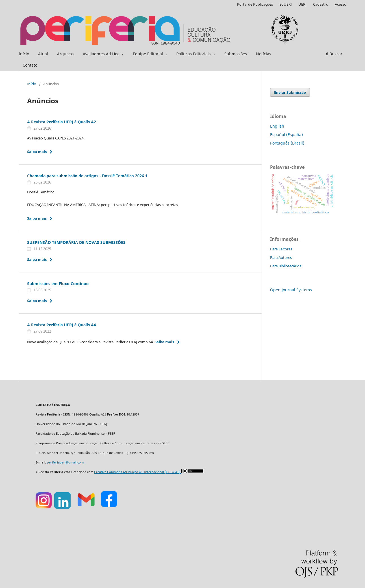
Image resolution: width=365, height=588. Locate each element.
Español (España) (286, 135)
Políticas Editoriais (194, 54)
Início (24, 54)
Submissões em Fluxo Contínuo (58, 284)
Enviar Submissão (290, 92)
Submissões (236, 54)
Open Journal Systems (291, 290)
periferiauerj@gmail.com (65, 462)
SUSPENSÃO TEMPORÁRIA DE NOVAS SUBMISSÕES (76, 242)
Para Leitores (281, 249)
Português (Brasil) (287, 143)
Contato (30, 65)
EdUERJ (286, 4)
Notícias (264, 54)
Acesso (341, 4)
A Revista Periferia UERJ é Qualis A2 (62, 122)
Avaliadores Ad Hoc (102, 54)
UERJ (302, 4)
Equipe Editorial (148, 54)
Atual (43, 54)
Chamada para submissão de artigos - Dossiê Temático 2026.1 (87, 176)
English (277, 126)
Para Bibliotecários (286, 266)
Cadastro (321, 4)
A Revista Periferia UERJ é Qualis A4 (62, 325)
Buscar (334, 54)
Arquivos (65, 54)
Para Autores (281, 257)
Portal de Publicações (255, 4)
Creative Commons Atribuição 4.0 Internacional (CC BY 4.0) (138, 472)
